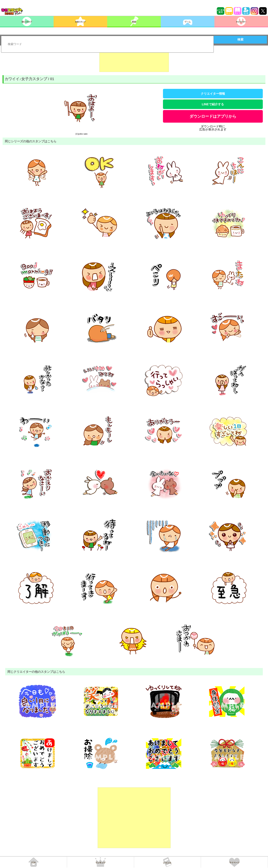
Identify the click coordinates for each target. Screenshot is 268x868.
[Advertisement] (134, 61)
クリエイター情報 (213, 94)
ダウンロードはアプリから (213, 116)
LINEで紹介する (213, 104)
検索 (240, 39)
